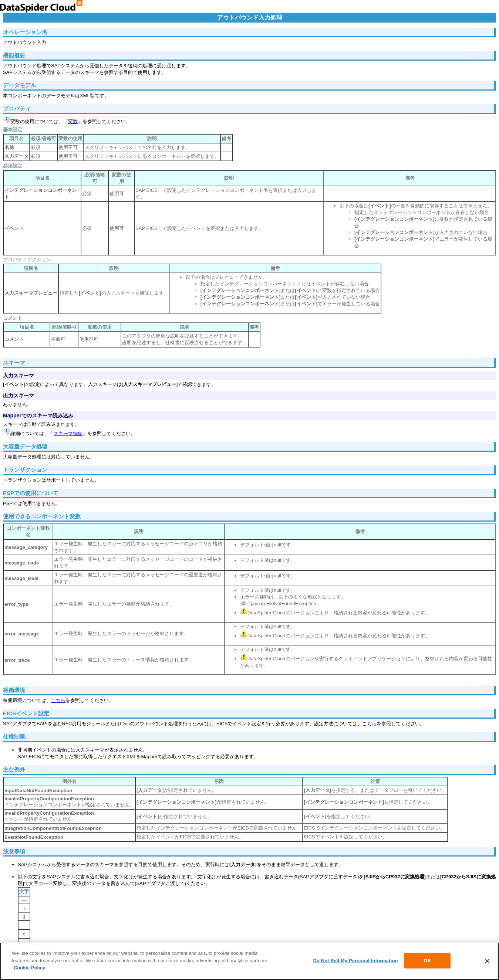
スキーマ (14, 362)
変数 (73, 121)
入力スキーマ (18, 376)
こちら (58, 700)
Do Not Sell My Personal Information (355, 961)
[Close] (487, 962)
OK (428, 961)
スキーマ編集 (68, 433)
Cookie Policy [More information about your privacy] (29, 969)
